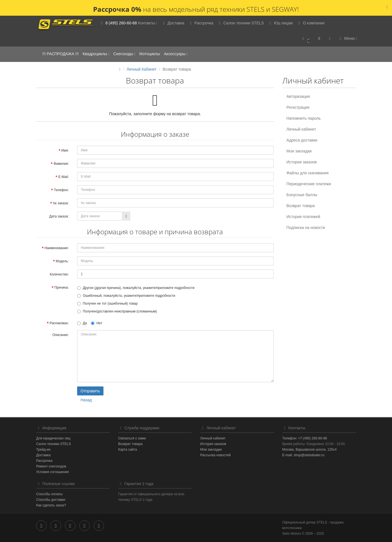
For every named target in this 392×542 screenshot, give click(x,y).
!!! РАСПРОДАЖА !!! (60, 54)
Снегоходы (124, 54)
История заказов (302, 162)
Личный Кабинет (141, 69)
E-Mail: (64, 177)
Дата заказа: (59, 216)
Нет (96, 323)
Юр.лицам (280, 23)
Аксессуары (176, 54)
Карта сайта (128, 450)
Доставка (173, 23)
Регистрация (298, 107)
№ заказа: (61, 203)
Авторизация (298, 96)
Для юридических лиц (53, 438)
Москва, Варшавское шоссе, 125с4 (310, 450)
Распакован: (59, 323)
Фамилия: (61, 164)
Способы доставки (51, 500)
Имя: (65, 150)
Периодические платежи (309, 184)
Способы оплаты (49, 494)
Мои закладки (299, 151)
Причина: (62, 288)
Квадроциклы (96, 54)
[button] (306, 39)
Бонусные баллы (302, 195)
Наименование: (57, 248)
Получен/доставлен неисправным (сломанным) (117, 311)
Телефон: (61, 190)
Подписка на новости (306, 228)
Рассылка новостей (215, 455)
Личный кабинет (301, 129)
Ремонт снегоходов (51, 466)
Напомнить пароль (304, 118)
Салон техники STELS (241, 23)
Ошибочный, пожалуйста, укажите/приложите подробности (126, 296)
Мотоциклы (150, 54)
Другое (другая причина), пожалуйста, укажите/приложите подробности (136, 288)
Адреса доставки (302, 140)
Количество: (59, 274)
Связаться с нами (132, 438)
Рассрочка (201, 23)
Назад (86, 400)
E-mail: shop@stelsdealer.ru (303, 455)
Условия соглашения (52, 472)
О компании (311, 23)
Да (82, 323)
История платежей (303, 217)
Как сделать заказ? (51, 505)
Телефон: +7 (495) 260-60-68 (305, 438)
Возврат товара (301, 206)
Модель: (62, 261)
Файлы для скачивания (308, 173)
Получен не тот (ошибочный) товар (107, 304)
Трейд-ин (43, 450)
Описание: (61, 335)
